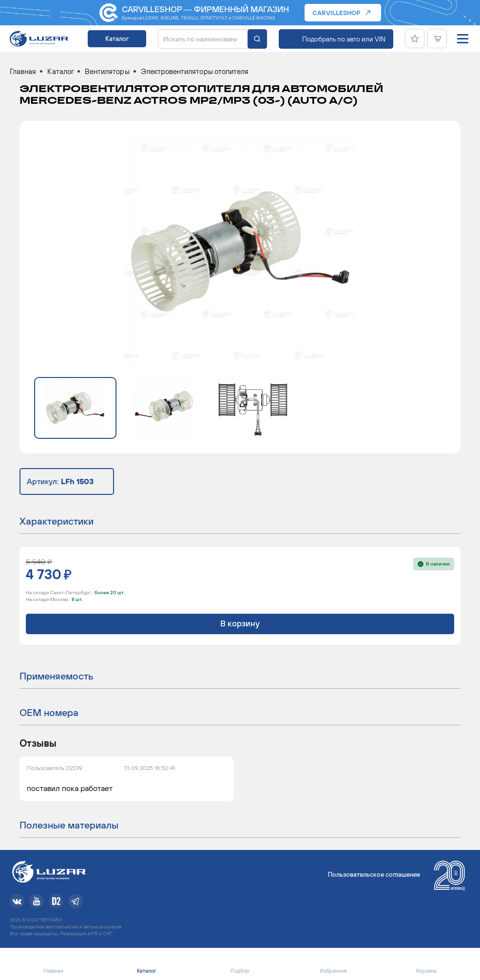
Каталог (117, 39)
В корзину (240, 623)
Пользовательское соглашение (374, 875)
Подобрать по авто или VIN (344, 39)
